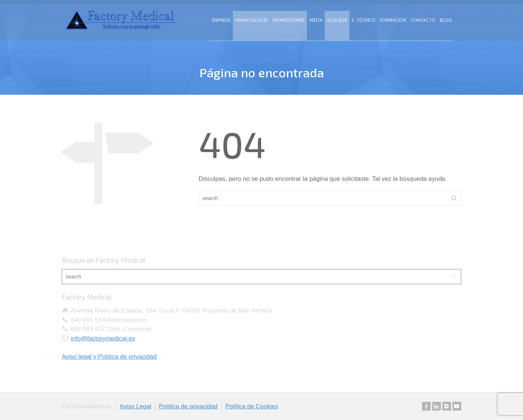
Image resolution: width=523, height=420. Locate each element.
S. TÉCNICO (364, 20)
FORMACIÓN (393, 20)
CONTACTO (423, 20)
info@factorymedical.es (103, 339)
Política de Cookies (252, 406)
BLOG (446, 20)
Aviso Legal (135, 406)
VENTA (316, 20)
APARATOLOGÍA (252, 20)
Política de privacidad (188, 406)
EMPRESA (221, 20)
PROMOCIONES (289, 20)
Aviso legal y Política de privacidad (109, 357)
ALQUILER (337, 20)
